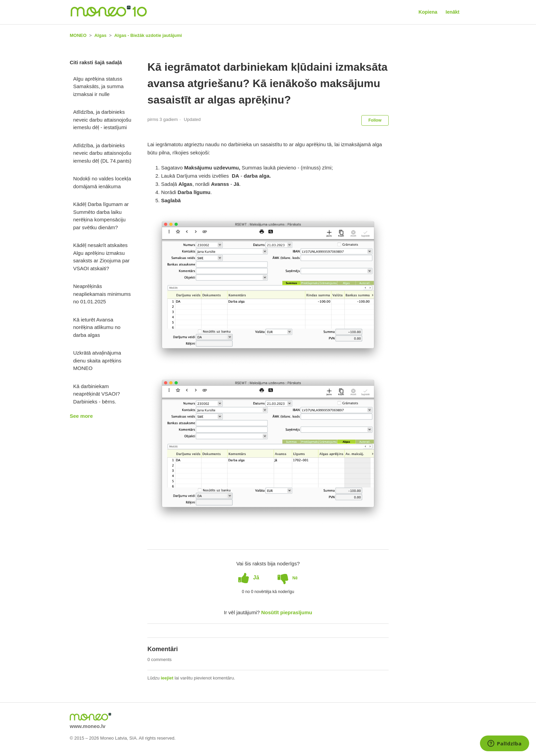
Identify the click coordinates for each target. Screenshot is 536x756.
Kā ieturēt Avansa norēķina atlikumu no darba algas (97, 327)
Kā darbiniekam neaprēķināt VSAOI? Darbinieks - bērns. (97, 394)
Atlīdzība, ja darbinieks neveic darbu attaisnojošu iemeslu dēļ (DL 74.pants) (102, 153)
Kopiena (428, 12)
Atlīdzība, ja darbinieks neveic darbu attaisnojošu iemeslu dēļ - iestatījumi (102, 120)
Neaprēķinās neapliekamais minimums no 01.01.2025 (102, 294)
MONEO (78, 35)
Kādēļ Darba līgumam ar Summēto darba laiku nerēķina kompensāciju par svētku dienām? (101, 216)
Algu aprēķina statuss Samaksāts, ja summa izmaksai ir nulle (98, 86)
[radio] (249, 578)
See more (81, 416)
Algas (100, 35)
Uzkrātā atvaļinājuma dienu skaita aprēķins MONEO (97, 360)
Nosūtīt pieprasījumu (287, 612)
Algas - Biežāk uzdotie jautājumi (148, 35)
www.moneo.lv (88, 726)
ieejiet (167, 678)
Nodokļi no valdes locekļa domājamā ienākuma (102, 182)
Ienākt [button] (453, 12)
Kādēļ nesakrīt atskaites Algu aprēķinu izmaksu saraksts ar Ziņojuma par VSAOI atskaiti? (101, 257)
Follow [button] (375, 120)
